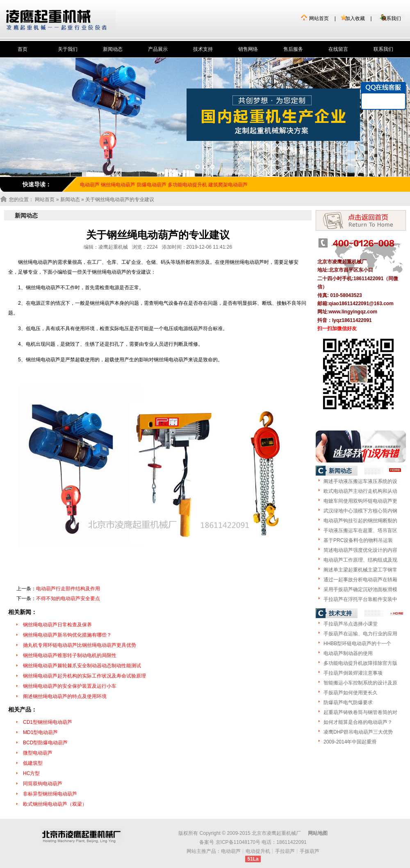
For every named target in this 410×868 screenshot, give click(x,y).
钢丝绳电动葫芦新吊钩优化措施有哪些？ (67, 635)
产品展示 (158, 49)
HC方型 (31, 773)
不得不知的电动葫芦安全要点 (68, 598)
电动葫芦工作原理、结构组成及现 (360, 560)
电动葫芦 (231, 851)
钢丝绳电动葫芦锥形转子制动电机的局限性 (70, 655)
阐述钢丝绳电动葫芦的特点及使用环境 (65, 696)
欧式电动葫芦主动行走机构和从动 (360, 491)
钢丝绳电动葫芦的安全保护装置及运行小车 (70, 686)
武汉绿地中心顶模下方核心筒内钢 (360, 511)
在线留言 (338, 49)
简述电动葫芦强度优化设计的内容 (360, 550)
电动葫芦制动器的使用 (348, 653)
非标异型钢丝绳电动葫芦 (50, 794)
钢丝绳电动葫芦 (118, 185)
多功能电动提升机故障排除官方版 (360, 663)
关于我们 (68, 49)
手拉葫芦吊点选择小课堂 (351, 624)
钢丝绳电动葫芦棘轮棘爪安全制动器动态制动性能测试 (82, 666)
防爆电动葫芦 (152, 185)
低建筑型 (33, 763)
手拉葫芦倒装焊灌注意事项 (353, 673)
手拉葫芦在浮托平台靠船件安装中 (360, 599)
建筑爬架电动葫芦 (228, 185)
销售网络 (248, 49)
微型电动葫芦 (38, 753)
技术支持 (203, 49)
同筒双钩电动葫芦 (43, 784)
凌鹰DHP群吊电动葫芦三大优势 (358, 732)
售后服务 (293, 49)
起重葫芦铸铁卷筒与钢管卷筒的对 (360, 712)
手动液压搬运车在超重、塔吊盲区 (360, 530)
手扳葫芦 (310, 851)
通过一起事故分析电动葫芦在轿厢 (360, 580)
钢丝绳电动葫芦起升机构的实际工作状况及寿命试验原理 (84, 676)
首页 (23, 49)
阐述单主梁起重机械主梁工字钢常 (360, 570)
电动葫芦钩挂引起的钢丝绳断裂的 (360, 521)
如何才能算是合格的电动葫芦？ (358, 722)
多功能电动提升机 (187, 185)
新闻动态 (113, 49)
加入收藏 (355, 18)
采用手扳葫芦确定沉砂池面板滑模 (360, 589)
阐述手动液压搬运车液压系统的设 (360, 481)
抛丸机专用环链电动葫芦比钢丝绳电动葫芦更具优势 (80, 645)
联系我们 (391, 18)
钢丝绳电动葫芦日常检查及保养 (57, 625)
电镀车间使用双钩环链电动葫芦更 (360, 501)
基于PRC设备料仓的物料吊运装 (358, 540)
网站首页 (319, 18)
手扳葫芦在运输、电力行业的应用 (360, 634)
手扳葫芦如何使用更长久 (351, 693)
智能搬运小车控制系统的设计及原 (360, 683)
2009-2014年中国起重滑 (350, 742)
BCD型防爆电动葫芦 (45, 743)
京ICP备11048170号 (238, 842)
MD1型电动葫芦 (40, 732)
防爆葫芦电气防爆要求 (348, 703)
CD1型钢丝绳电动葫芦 (48, 722)
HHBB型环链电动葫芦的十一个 (357, 644)
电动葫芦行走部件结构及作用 (68, 589)
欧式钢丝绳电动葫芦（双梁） (55, 804)
